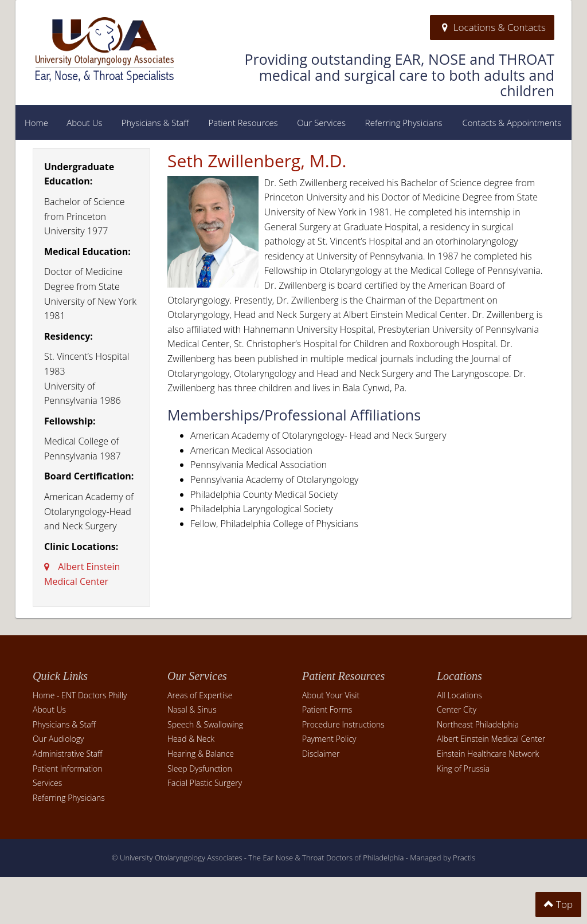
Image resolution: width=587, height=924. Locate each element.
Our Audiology (58, 739)
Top (558, 904)
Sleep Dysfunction (200, 768)
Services (47, 783)
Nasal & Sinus (192, 709)
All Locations (459, 695)
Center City (457, 709)
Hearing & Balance (201, 754)
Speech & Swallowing (205, 724)
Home (36, 123)
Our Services (321, 123)
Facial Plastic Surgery (205, 783)
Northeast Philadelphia (478, 724)
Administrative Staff (68, 754)
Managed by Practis (443, 858)
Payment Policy (329, 739)
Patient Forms (327, 709)
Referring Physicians (404, 123)
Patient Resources (243, 123)
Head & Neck (191, 739)
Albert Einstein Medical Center (491, 739)
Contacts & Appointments (512, 123)
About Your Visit (331, 695)
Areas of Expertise (200, 695)
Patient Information (68, 768)
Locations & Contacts (492, 27)
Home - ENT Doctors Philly (80, 695)
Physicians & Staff (155, 123)
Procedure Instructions (343, 724)
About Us (84, 123)
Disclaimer (321, 754)
